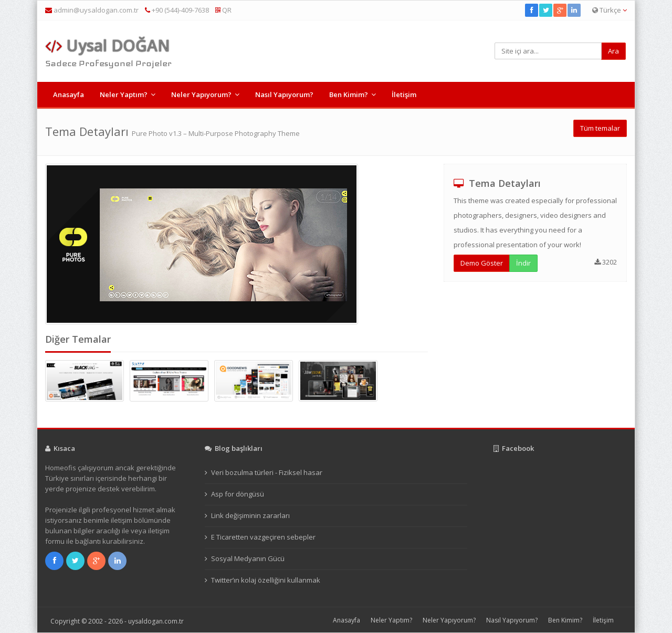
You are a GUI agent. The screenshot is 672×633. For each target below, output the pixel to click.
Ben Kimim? (349, 94)
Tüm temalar (600, 128)
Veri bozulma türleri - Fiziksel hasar (267, 472)
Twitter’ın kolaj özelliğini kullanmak (266, 580)
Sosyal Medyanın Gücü (248, 558)
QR (223, 10)
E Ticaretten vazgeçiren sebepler (263, 537)
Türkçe (610, 10)
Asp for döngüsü (238, 494)
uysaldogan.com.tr (156, 621)
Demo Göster (482, 263)
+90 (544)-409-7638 (177, 10)
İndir (523, 263)
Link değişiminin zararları (250, 515)
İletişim (404, 94)
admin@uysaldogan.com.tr (96, 10)
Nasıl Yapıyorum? (284, 94)
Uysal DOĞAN (108, 45)
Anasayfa (69, 94)
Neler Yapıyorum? (201, 94)
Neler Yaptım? (124, 94)
